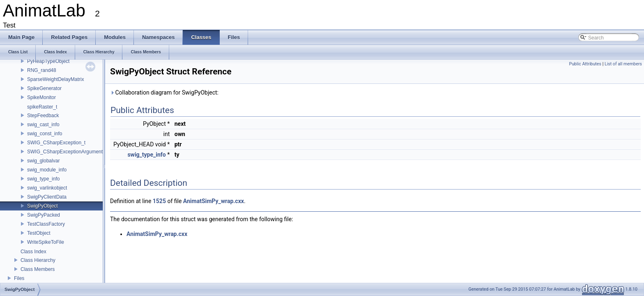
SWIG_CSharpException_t (56, 143)
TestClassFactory (46, 224)
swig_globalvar (43, 161)
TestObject (39, 233)
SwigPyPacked (44, 215)
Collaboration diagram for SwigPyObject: (164, 92)
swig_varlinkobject (47, 188)
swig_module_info (47, 170)
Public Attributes (585, 64)
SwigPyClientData (47, 197)
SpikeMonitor (41, 97)
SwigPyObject (43, 206)
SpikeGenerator (44, 88)
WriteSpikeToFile (46, 242)
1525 (159, 201)
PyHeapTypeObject (48, 61)
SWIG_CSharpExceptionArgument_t (67, 152)
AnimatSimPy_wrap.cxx (214, 201)
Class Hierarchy (38, 260)
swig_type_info (43, 179)
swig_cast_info (43, 125)
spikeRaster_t (42, 107)
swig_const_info (45, 134)
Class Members (38, 269)
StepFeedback (43, 116)
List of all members (623, 64)
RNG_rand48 (42, 70)
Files (19, 278)
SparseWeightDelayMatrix (56, 79)
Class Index (33, 252)
